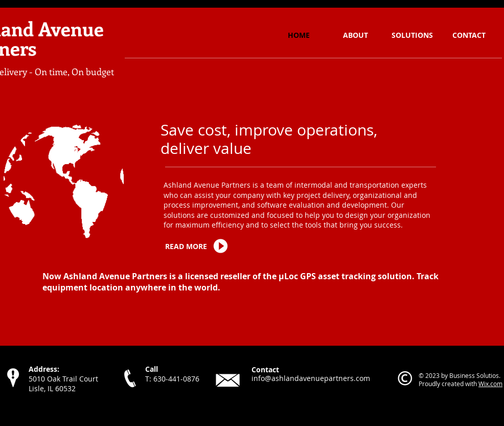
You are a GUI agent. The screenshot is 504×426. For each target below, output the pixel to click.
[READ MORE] (188, 246)
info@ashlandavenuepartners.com (311, 378)
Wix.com (490, 384)
